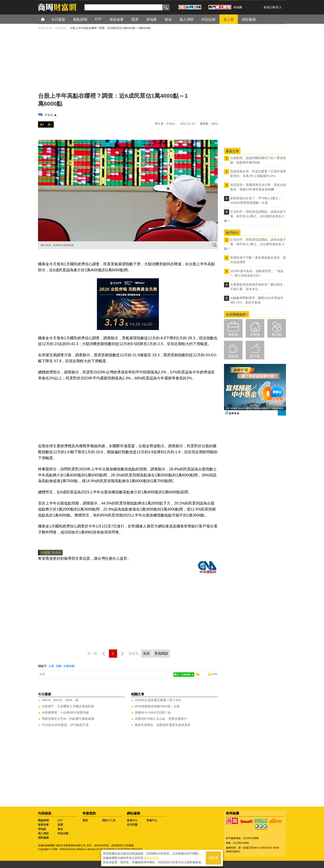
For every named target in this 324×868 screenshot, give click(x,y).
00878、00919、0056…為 (60, 700)
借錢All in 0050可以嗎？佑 (153, 712)
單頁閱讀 (161, 653)
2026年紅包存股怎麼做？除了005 (158, 700)
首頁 (47, 19)
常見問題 (132, 825)
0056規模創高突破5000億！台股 (157, 706)
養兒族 (277, 334)
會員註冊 (269, 7)
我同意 (213, 858)
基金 (60, 829)
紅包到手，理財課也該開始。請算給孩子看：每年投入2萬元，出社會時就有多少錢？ (255, 216)
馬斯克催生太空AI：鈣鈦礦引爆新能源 (68, 719)
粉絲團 (238, 7)
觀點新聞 (43, 820)
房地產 (42, 829)
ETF (60, 820)
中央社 (49, 115)
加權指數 (69, 666)
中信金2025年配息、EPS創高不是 (65, 725)
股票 (60, 825)
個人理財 (43, 833)
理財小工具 (109, 820)
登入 (279, 7)
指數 (59, 666)
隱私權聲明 (151, 858)
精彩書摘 (43, 838)
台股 (51, 666)
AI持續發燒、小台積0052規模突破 (65, 712)
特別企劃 (63, 833)
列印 (215, 674)
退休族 (233, 356)
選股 (85, 820)
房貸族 (255, 334)
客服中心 (152, 820)
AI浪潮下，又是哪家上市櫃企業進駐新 (68, 706)
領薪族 (233, 334)
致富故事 (43, 825)
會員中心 (132, 820)
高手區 (255, 356)
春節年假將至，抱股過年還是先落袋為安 (163, 725)
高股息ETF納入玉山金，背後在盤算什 (161, 719)
